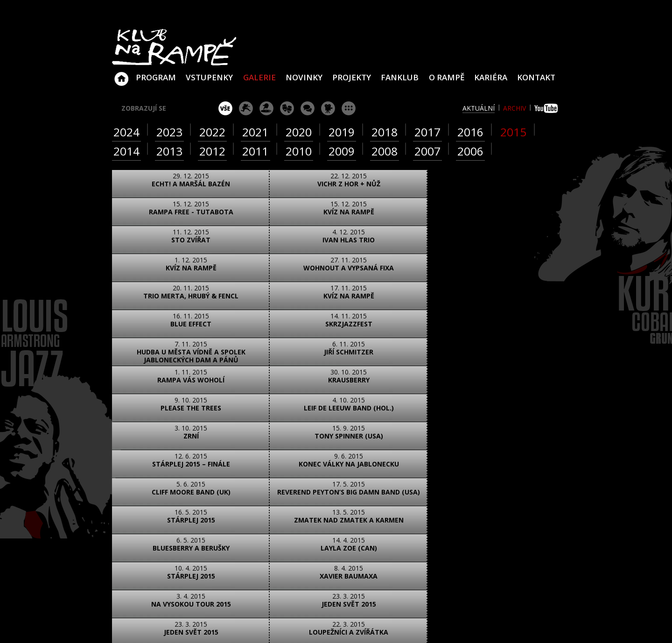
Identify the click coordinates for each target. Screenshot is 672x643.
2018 (385, 132)
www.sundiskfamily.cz (433, 624)
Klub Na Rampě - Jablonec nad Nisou (121, 74)
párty (266, 108)
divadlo (287, 108)
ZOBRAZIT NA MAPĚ (336, 510)
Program (156, 77)
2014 (126, 151)
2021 (255, 132)
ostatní (349, 108)
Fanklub (400, 77)
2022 (212, 132)
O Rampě (447, 77)
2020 (299, 132)
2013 (169, 151)
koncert (246, 108)
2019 (342, 132)
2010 (299, 151)
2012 (212, 151)
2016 (470, 132)
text (231, 469)
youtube (547, 108)
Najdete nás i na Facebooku (448, 566)
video (190, 469)
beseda (308, 108)
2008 (385, 151)
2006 (470, 151)
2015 (513, 132)
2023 (169, 132)
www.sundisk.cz (322, 624)
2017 (427, 132)
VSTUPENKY (209, 77)
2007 (427, 151)
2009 (342, 151)
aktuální (479, 108)
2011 (255, 151)
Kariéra (491, 77)
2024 (126, 132)
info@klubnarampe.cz (505, 529)
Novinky (304, 77)
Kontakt (536, 77)
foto (148, 469)
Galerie (259, 77)
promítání (328, 108)
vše (225, 108)
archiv (514, 108)
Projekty (352, 77)
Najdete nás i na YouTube (469, 566)
